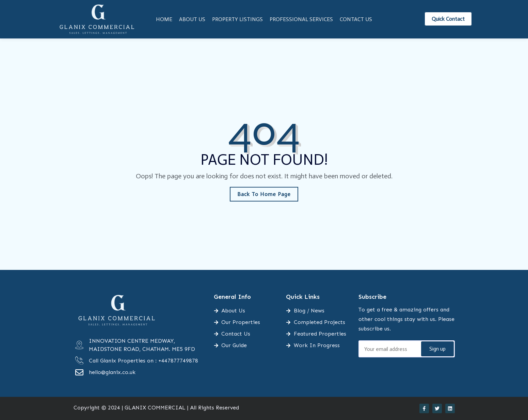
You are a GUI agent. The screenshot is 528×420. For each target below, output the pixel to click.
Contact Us (356, 19)
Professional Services (301, 19)
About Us (192, 19)
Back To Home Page (264, 194)
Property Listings (237, 19)
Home (164, 19)
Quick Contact (448, 19)
